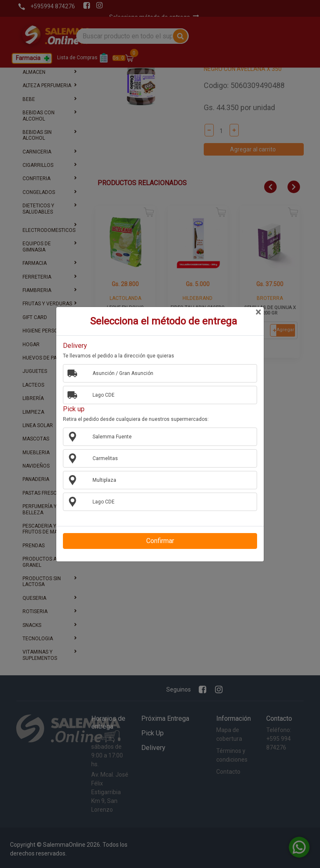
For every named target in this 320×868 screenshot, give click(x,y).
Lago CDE (100, 395)
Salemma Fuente (109, 436)
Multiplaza (101, 480)
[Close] (258, 312)
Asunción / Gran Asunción (120, 373)
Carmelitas (102, 458)
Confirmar (160, 541)
